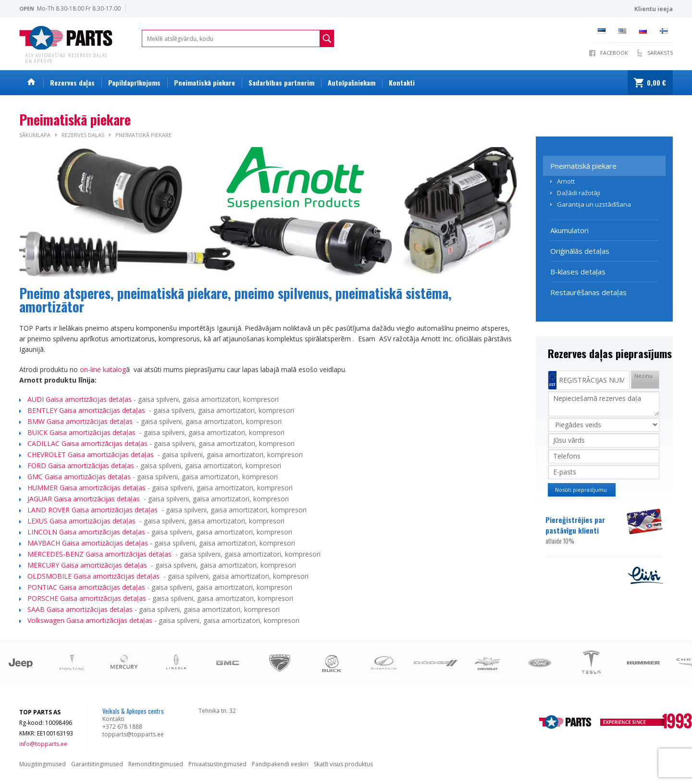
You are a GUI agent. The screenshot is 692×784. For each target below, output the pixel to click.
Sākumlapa (35, 135)
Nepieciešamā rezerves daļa (604, 404)
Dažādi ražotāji (579, 193)
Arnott (566, 181)
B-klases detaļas (578, 272)
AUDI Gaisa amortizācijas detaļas (80, 399)
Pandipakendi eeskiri (280, 764)
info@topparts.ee (43, 744)
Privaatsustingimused (217, 764)
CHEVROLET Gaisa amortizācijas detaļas (92, 454)
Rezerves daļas (72, 82)
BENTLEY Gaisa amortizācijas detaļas (87, 410)
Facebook (614, 53)
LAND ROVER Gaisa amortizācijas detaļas (93, 510)
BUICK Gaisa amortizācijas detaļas (82, 432)
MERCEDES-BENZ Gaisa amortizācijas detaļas (100, 554)
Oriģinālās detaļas (580, 251)
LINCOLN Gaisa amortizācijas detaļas (86, 532)
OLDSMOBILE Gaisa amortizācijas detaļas (94, 576)
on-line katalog (103, 369)
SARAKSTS (660, 53)
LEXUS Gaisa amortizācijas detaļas (82, 521)
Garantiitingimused (97, 764)
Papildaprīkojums (134, 82)
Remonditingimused (156, 764)
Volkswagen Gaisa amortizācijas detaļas (90, 620)
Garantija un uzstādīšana (594, 204)
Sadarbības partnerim (281, 82)
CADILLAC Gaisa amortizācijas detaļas (88, 443)
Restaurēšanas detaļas (588, 292)
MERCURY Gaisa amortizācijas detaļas (88, 565)
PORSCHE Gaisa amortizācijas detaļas (87, 598)
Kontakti (402, 82)
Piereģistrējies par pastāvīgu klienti (585, 530)
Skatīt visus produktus (343, 764)
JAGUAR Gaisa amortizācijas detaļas (85, 499)
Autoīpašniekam (352, 82)
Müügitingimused (43, 764)
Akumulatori (569, 230)
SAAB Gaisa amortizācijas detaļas (80, 609)
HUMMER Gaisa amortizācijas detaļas (87, 488)
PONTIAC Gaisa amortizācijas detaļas (87, 587)
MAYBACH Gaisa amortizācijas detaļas (88, 543)
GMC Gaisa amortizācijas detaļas (80, 477)
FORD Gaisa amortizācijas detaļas (82, 466)
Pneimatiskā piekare (204, 82)
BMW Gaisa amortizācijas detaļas (81, 421)
